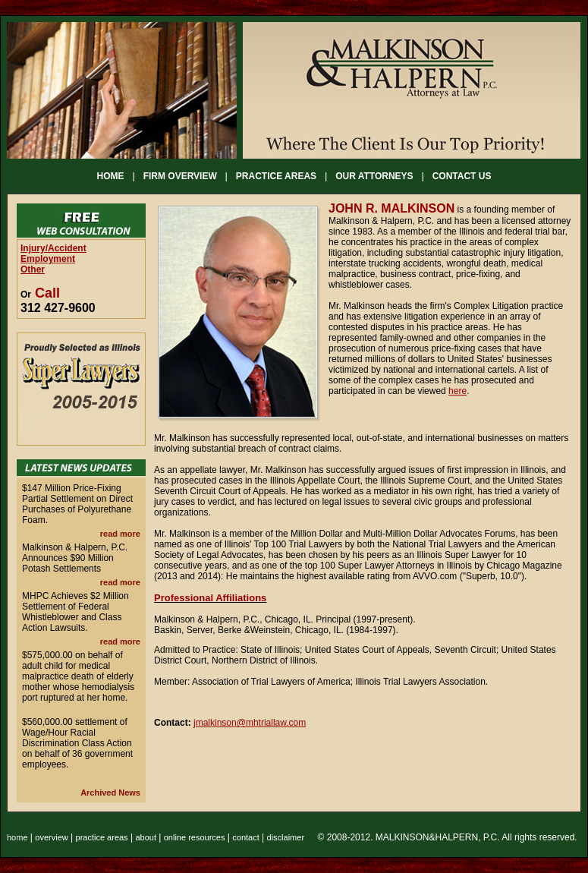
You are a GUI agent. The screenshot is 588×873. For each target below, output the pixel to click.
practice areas (102, 837)
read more (120, 534)
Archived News (110, 793)
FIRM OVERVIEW (180, 176)
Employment (48, 259)
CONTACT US (462, 176)
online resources (195, 837)
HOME (111, 176)
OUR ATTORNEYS (374, 176)
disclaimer (286, 837)
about (146, 837)
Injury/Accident (53, 248)
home (17, 837)
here (458, 391)
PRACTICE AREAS (276, 176)
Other (33, 269)
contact (245, 837)
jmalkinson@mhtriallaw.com (250, 723)
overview (51, 837)
